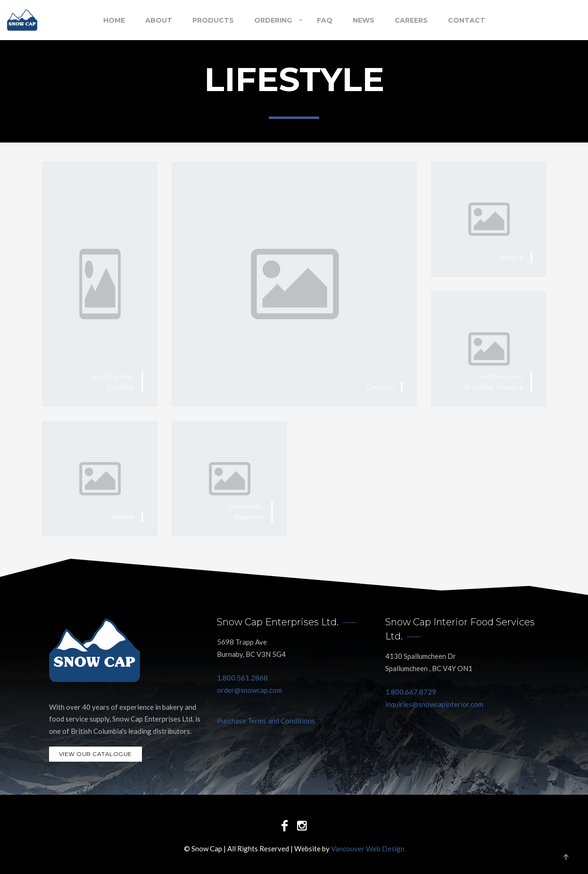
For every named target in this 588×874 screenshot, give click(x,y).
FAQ (325, 20)
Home (114, 20)
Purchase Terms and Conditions (266, 721)
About (159, 20)
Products (213, 20)
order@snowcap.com (249, 690)
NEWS (364, 20)
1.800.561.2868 (242, 678)
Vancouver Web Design (368, 849)
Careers (411, 20)
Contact (467, 20)
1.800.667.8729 (411, 692)
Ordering (273, 20)
